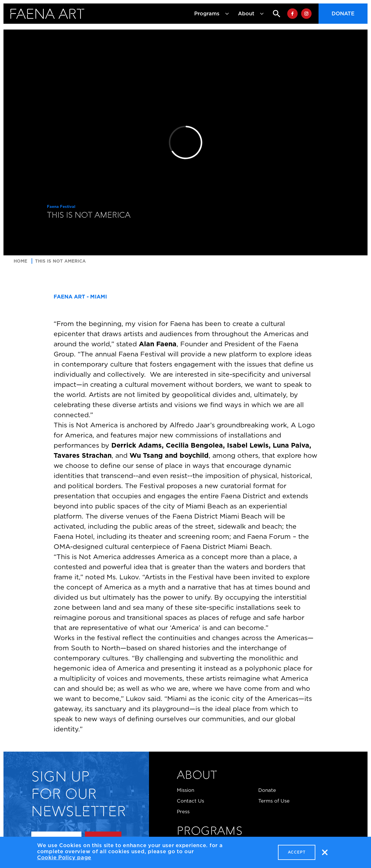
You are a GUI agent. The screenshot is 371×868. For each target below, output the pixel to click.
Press (183, 812)
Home (20, 261)
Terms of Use (274, 801)
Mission (185, 790)
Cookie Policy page (64, 859)
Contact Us (190, 801)
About (197, 776)
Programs (210, 832)
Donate (343, 14)
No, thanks (325, 854)
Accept (297, 853)
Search (272, 14)
